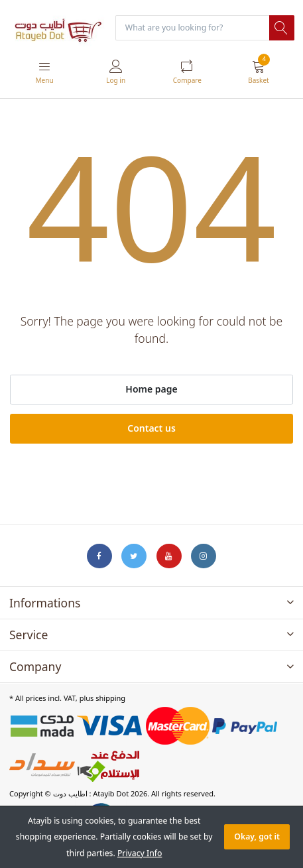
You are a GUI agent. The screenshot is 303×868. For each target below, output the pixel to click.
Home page (151, 389)
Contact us (151, 428)
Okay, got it (257, 837)
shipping (110, 698)
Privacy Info (140, 853)
